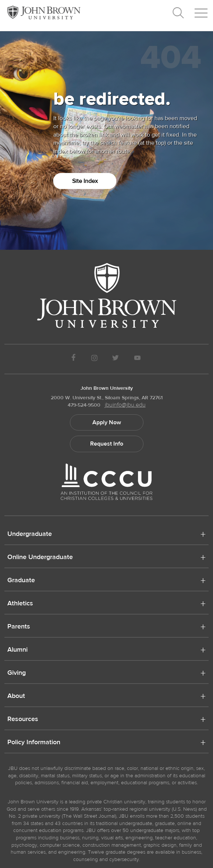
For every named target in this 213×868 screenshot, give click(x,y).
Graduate (21, 581)
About (16, 696)
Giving (17, 673)
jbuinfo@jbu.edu (125, 405)
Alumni (17, 650)
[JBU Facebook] (74, 359)
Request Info (107, 444)
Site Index (85, 181)
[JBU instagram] (94, 359)
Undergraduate (30, 534)
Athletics (20, 604)
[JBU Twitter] (116, 359)
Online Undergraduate (40, 558)
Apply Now (107, 422)
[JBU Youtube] (137, 359)
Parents (19, 627)
